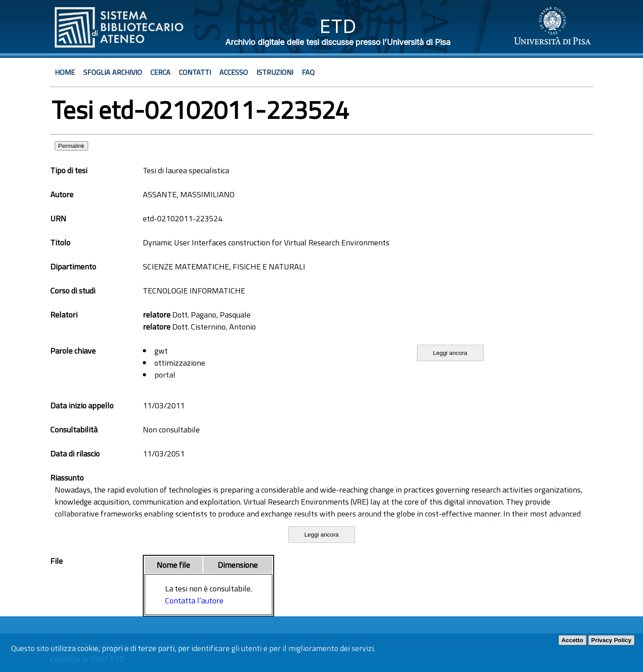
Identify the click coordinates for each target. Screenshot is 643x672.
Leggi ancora (450, 353)
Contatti (195, 72)
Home (65, 72)
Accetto (572, 640)
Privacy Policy (611, 640)
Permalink (71, 146)
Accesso (234, 72)
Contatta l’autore (194, 601)
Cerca (160, 72)
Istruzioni (275, 72)
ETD (338, 26)
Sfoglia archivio (113, 72)
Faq (308, 72)
